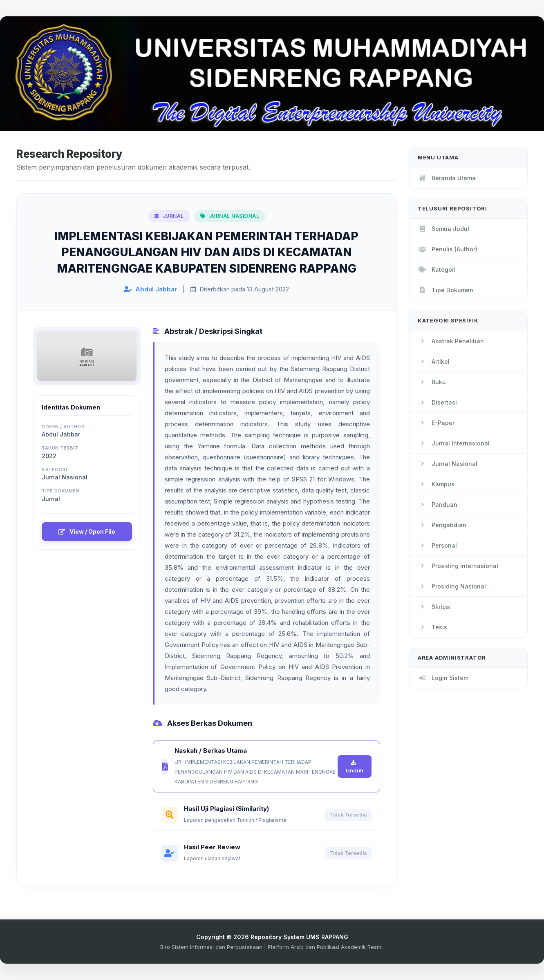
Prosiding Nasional (452, 586)
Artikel (434, 361)
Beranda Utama (447, 178)
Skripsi (434, 607)
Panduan (438, 505)
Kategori (437, 270)
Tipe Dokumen (445, 290)
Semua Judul (443, 229)
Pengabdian (442, 525)
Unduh (355, 767)
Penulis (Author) (448, 249)
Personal (437, 545)
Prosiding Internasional (458, 566)
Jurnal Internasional (454, 443)
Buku (432, 382)
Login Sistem (443, 678)
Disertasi (437, 402)
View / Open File (87, 531)
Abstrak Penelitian (451, 341)
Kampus (436, 484)
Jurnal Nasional (448, 464)
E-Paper (436, 423)
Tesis (432, 627)
